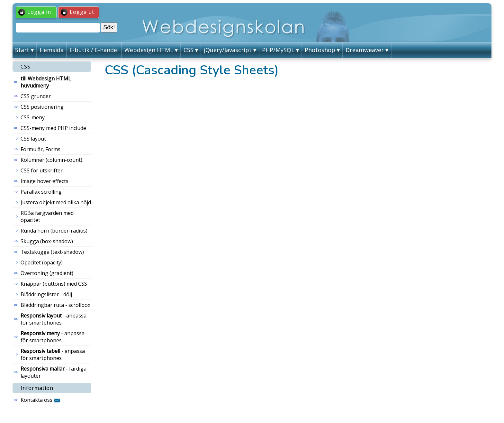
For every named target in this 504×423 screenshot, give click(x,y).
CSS (189, 50)
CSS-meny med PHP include (53, 128)
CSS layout (33, 139)
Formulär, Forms (40, 149)
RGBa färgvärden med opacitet (47, 216)
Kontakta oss (40, 400)
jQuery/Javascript (228, 50)
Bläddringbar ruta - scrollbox (55, 305)
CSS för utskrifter (42, 170)
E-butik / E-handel (94, 50)
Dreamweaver (365, 50)
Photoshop (320, 50)
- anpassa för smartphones (54, 319)
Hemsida (52, 50)
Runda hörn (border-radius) (54, 231)
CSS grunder (36, 96)
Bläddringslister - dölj (46, 294)
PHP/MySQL (278, 50)
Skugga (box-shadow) (47, 241)
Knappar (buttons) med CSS (54, 284)
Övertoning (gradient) (47, 273)
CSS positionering (42, 107)
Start (22, 50)
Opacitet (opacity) (42, 262)
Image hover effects (45, 181)
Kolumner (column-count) (51, 160)
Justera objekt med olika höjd (56, 202)
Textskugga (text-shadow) (52, 252)
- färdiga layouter (54, 372)
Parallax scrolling (41, 192)
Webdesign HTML (149, 50)
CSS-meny (33, 117)
